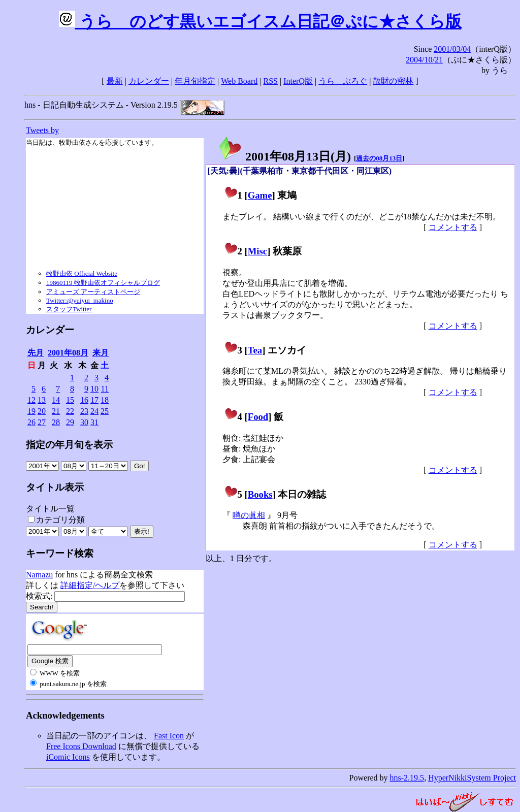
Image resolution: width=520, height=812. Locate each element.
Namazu (39, 575)
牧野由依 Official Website (82, 273)
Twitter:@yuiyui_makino (80, 300)
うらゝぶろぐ (343, 81)
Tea (255, 350)
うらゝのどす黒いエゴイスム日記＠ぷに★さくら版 (260, 21)
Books (260, 494)
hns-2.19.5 (407, 778)
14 (56, 400)
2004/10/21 (424, 60)
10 (94, 389)
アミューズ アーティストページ (93, 292)
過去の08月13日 (379, 158)
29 (70, 422)
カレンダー (149, 81)
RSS (271, 81)
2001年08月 (68, 353)
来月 (101, 353)
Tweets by (42, 130)
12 (31, 400)
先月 (36, 353)
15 (70, 400)
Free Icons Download (81, 746)
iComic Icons (68, 757)
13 (42, 400)
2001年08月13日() (284, 156)
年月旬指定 (195, 81)
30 (84, 422)
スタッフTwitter (69, 309)
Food (258, 417)
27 (42, 422)
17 (94, 400)
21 (56, 411)
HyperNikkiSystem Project (472, 778)
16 (84, 400)
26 (31, 422)
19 (31, 411)
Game (260, 195)
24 (94, 411)
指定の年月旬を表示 (69, 445)
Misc (257, 251)
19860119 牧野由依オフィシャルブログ (103, 283)
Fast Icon (169, 736)
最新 (115, 81)
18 (105, 400)
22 (70, 411)
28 (56, 422)
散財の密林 (393, 81)
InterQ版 (298, 81)
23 (84, 411)
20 (42, 411)
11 (105, 389)
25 (105, 411)
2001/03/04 (452, 49)
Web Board (239, 81)
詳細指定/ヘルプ (90, 585)
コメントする (453, 227)
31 (94, 422)
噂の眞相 (249, 515)
